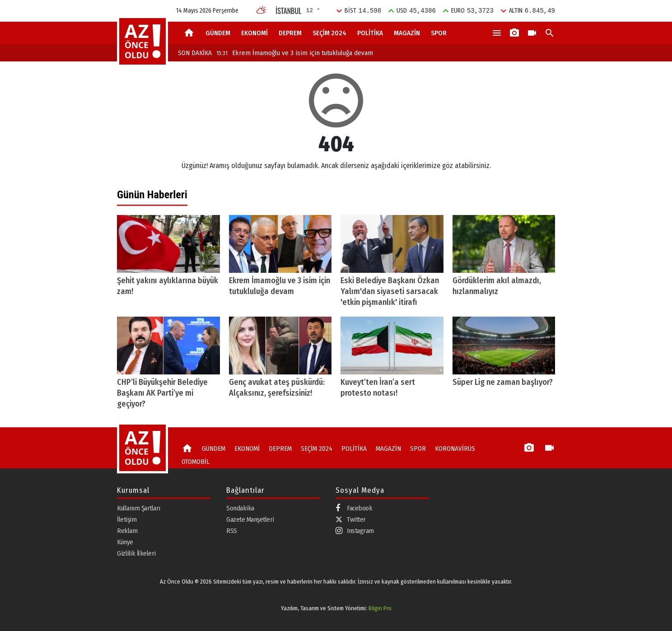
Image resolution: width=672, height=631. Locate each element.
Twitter (351, 519)
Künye (125, 542)
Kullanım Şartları (139, 508)
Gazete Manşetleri (250, 519)
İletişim (127, 519)
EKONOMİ (254, 33)
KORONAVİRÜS (455, 449)
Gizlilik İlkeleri (136, 553)
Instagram (355, 531)
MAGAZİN (407, 33)
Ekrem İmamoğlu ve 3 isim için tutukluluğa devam (295, 53)
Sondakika (240, 508)
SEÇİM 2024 (329, 33)
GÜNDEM (218, 33)
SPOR (439, 33)
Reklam (127, 531)
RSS (232, 531)
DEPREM (290, 33)
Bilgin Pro (380, 608)
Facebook (354, 508)
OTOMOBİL (196, 462)
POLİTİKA (370, 33)
